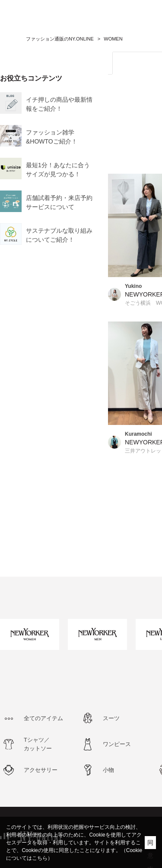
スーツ (111, 718)
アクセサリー (41, 770)
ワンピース (117, 744)
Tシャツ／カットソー (38, 744)
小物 (108, 770)
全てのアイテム (43, 718)
